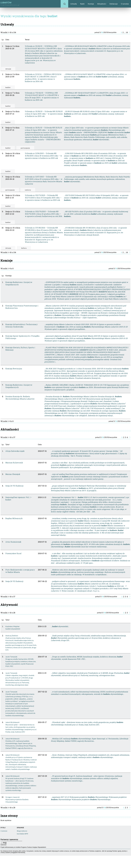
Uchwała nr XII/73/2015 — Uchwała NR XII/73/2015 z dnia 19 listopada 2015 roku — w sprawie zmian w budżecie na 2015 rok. (43, 198)
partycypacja (25, 148)
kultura (24, 248)
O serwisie (125, 4)
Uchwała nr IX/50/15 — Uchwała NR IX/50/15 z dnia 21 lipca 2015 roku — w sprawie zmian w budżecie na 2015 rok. (44, 114)
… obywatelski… (60, 626)
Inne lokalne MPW (22, 834)
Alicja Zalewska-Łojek (15, 451)
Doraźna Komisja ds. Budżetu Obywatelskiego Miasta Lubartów (20, 398)
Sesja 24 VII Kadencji (14, 486)
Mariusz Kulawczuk (14, 463)
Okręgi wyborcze (22, 831)
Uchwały (74, 4)
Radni (82, 4)
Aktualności (102, 4)
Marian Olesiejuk (13, 474)
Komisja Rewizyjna (14, 369)
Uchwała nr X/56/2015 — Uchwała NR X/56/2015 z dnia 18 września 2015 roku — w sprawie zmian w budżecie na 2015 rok (43, 156)
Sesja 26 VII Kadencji (14, 581)
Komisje (91, 4)
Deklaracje (114, 4)
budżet (8, 87)
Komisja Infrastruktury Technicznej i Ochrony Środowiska (22, 326)
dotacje (8, 69)
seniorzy (28, 190)
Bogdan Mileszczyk (14, 518)
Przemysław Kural (13, 553)
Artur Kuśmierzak (13, 542)
